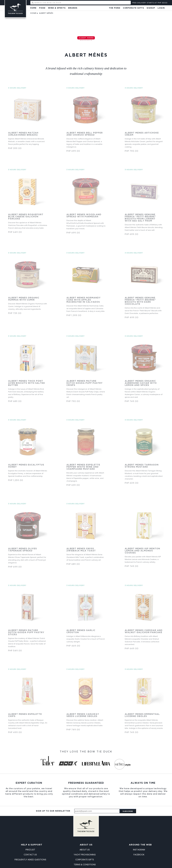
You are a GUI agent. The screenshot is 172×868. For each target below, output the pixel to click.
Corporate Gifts (133, 8)
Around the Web (140, 845)
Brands (73, 8)
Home (33, 8)
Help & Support (32, 845)
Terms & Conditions (85, 865)
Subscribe (128, 811)
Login (161, 8)
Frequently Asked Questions (30, 860)
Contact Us (30, 855)
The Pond (115, 8)
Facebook (139, 855)
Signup (151, 8)
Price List (30, 850)
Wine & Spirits (57, 8)
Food (42, 8)
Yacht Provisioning (85, 855)
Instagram (139, 850)
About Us (86, 845)
